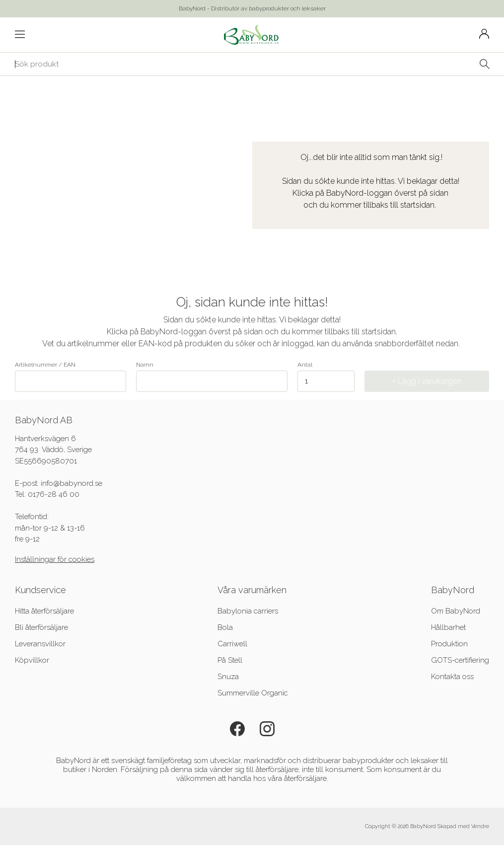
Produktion (449, 644)
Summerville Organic (253, 693)
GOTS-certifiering (460, 660)
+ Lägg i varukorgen (427, 381)
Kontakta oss (452, 677)
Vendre (480, 826)
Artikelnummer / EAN (71, 377)
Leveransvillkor (40, 644)
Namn (212, 377)
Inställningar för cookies (55, 559)
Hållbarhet (448, 627)
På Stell (230, 660)
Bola (225, 627)
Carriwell (232, 644)
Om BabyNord (456, 611)
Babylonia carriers (248, 611)
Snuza (228, 677)
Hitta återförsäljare (44, 611)
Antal (305, 365)
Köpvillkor (32, 660)
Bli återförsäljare (41, 627)
